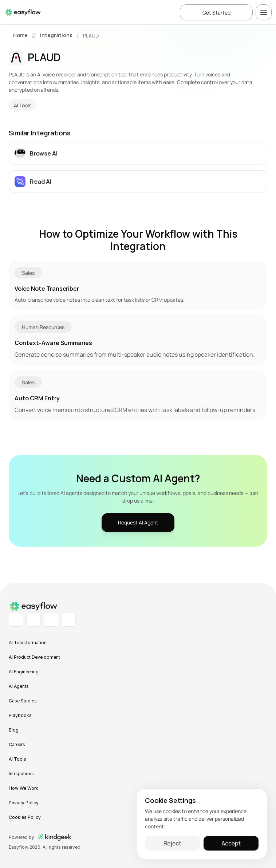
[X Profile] (68, 619)
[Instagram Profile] (51, 619)
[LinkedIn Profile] (16, 619)
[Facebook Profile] (33, 619)
